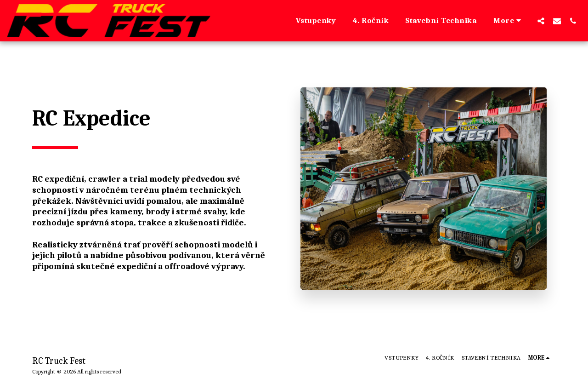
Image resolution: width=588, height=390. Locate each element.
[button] (541, 21)
